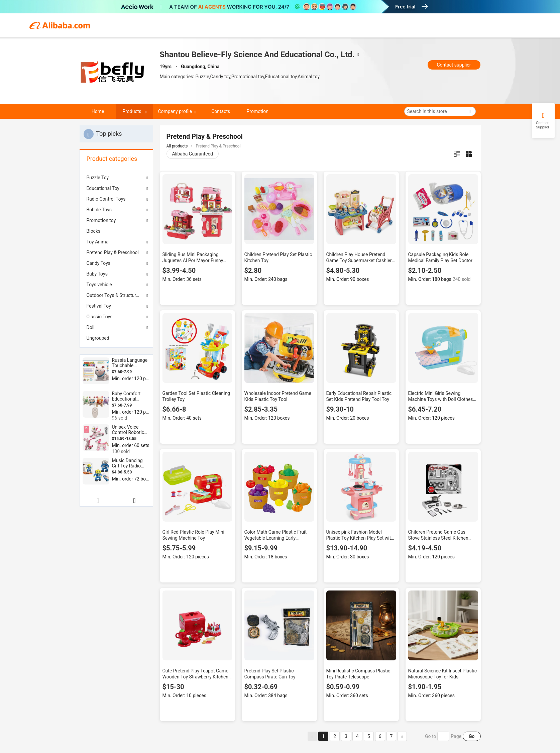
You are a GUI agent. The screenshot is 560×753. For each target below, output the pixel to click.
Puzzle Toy (98, 178)
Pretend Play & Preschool (113, 252)
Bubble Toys (99, 210)
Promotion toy (101, 220)
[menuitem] (116, 231)
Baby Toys (97, 274)
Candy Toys (99, 263)
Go (472, 736)
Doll (91, 327)
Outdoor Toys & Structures (114, 295)
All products (177, 146)
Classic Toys (100, 317)
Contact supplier (454, 65)
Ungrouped (98, 338)
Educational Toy (103, 188)
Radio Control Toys (106, 199)
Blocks (94, 231)
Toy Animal (98, 242)
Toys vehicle (99, 285)
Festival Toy (99, 306)
